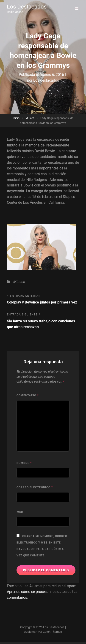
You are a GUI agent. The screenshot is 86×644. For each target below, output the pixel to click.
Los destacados (46, 80)
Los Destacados (27, 7)
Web (20, 512)
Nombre (24, 463)
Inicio (16, 118)
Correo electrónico (35, 487)
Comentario (28, 395)
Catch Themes (52, 632)
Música (30, 118)
